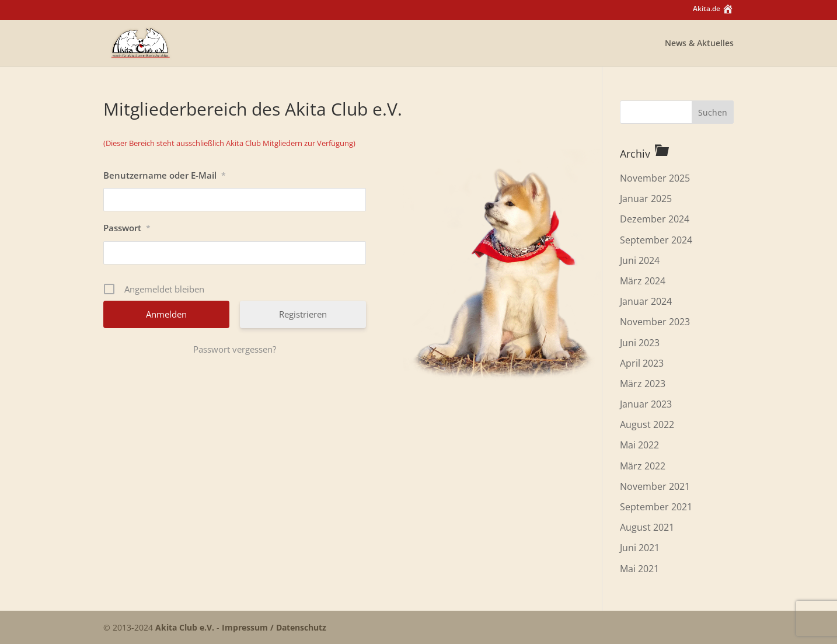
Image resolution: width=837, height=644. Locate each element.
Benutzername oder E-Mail (165, 175)
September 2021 (656, 507)
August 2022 (647, 424)
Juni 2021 (640, 548)
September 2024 (656, 240)
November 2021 (655, 486)
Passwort (127, 228)
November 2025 (655, 178)
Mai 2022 (639, 445)
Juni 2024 (640, 260)
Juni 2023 (640, 343)
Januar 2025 (646, 199)
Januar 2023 (646, 404)
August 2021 (647, 527)
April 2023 (642, 363)
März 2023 (643, 384)
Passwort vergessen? (235, 349)
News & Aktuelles (699, 44)
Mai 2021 (639, 569)
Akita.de (713, 10)
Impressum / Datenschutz (274, 627)
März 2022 (643, 466)
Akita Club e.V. (185, 627)
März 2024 (643, 281)
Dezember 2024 (655, 219)
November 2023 (655, 322)
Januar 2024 (646, 301)
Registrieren (303, 314)
